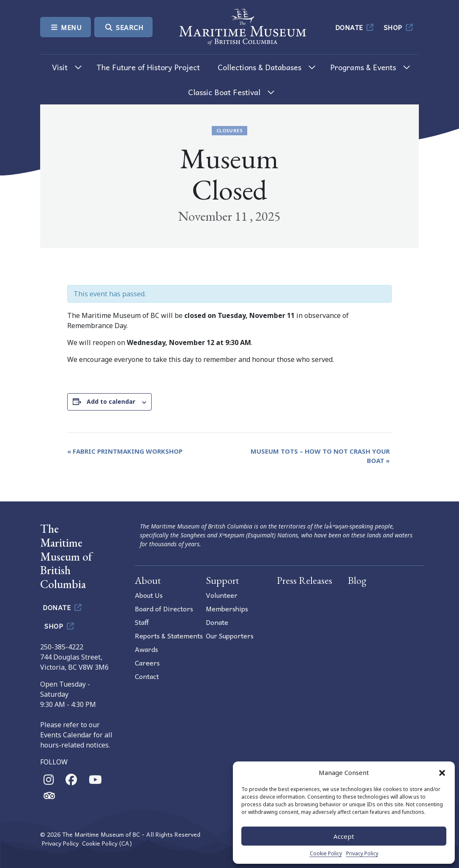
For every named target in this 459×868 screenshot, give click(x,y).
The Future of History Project (148, 67)
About (148, 580)
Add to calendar (111, 401)
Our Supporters (230, 635)
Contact (147, 676)
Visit (60, 67)
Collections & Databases (260, 67)
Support (223, 580)
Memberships (227, 608)
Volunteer (222, 595)
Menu (66, 27)
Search (123, 27)
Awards (146, 649)
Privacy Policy (362, 853)
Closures (229, 130)
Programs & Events (363, 67)
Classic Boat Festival (224, 92)
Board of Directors (164, 608)
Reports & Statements (169, 635)
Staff (142, 622)
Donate (355, 27)
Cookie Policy (326, 853)
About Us (149, 595)
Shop (399, 27)
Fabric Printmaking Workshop (125, 451)
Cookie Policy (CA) (107, 843)
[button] (442, 772)
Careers (147, 663)
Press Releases (305, 580)
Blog (357, 580)
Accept (344, 836)
